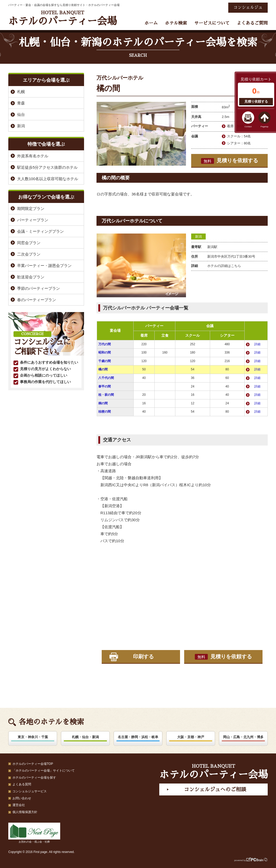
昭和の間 (105, 352)
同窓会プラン (29, 243)
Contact (248, 127)
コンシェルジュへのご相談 (215, 789)
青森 (21, 103)
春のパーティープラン (37, 300)
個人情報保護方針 (25, 812)
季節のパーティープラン (39, 288)
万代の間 (105, 344)
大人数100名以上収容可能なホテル (48, 179)
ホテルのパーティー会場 (63, 18)
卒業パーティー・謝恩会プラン (44, 266)
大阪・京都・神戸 (191, 737)
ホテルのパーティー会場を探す (34, 778)
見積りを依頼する (230, 161)
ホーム (151, 23)
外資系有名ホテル (33, 156)
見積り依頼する (256, 101)
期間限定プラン (31, 209)
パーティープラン (33, 220)
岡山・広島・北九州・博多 (243, 737)
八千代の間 (106, 378)
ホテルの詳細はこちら (224, 266)
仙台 (21, 114)
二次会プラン (29, 254)
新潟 (198, 237)
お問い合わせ (22, 798)
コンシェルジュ (248, 8)
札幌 (21, 92)
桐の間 (103, 403)
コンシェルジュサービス (30, 791)
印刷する (143, 657)
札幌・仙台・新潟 (85, 737)
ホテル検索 (176, 23)
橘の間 (103, 369)
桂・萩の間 (106, 395)
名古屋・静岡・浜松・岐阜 (138, 737)
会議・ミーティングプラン (40, 231)
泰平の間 (105, 386)
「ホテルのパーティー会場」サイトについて (44, 771)
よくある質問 (22, 784)
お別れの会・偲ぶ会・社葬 (34, 833)
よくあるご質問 (252, 23)
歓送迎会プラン (31, 277)
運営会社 (19, 805)
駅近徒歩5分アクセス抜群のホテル (47, 167)
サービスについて (212, 23)
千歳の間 (105, 361)
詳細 (257, 344)
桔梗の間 (105, 412)
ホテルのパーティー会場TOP (33, 764)
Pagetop (265, 127)
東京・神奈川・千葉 (33, 737)
